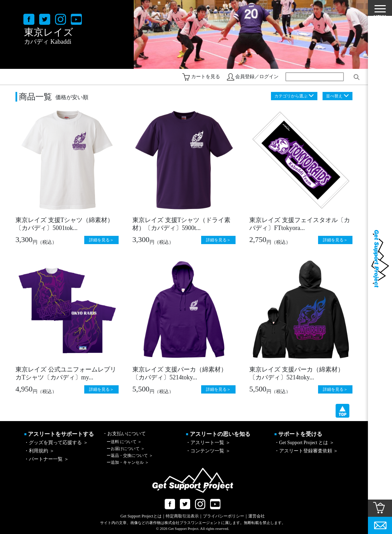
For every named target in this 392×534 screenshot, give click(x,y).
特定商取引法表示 (182, 516)
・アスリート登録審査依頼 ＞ (306, 451)
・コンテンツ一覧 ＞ (208, 451)
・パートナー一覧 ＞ (46, 459)
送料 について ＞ (124, 442)
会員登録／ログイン (257, 77)
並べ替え (334, 96)
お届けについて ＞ (126, 449)
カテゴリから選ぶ (291, 96)
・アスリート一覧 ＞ (208, 443)
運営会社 (257, 516)
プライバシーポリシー (224, 516)
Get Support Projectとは (141, 516)
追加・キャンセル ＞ (128, 462)
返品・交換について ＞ (130, 456)
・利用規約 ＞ (39, 451)
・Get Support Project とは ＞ (304, 443)
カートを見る (206, 77)
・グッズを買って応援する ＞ (56, 443)
